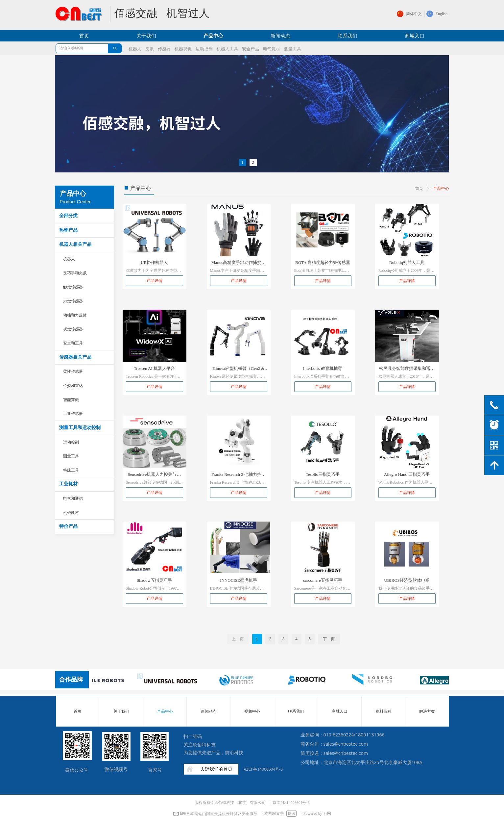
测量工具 (71, 456)
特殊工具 (71, 470)
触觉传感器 (73, 287)
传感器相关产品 (75, 357)
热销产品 (68, 230)
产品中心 (441, 189)
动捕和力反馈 (75, 315)
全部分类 (68, 216)
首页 (419, 189)
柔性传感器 (73, 372)
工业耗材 (68, 484)
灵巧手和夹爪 (75, 273)
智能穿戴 (71, 400)
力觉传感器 (73, 301)
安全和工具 (73, 343)
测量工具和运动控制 (80, 428)
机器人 (69, 259)
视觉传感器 (73, 329)
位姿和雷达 (73, 386)
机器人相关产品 (75, 244)
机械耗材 (71, 513)
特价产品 (68, 526)
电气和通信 (73, 499)
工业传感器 (73, 414)
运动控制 (71, 442)
